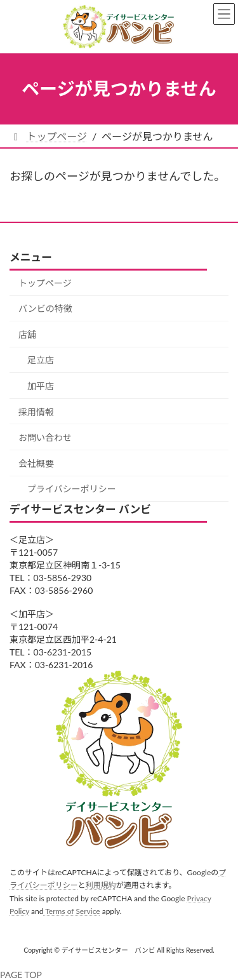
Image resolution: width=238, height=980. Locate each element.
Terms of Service (71, 911)
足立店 (41, 360)
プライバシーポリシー (72, 489)
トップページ (45, 282)
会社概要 (36, 463)
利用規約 (101, 885)
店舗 (27, 334)
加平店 (41, 386)
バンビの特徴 (45, 308)
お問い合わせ (45, 437)
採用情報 (36, 411)
